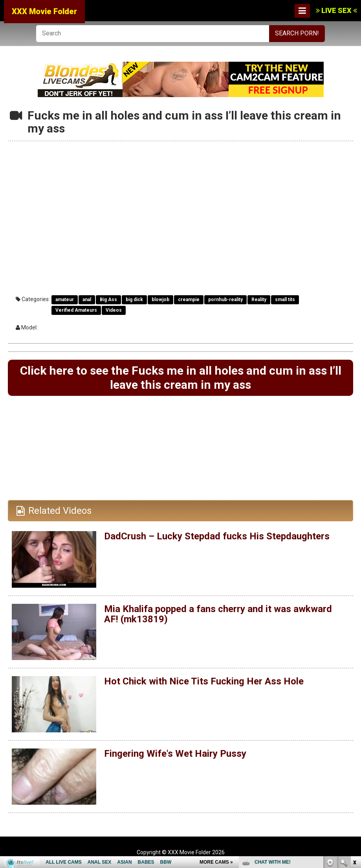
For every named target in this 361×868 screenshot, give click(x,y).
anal (87, 300)
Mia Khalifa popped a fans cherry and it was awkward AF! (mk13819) (218, 614)
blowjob (160, 300)
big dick (134, 300)
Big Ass (108, 300)
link (354, 745)
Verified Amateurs (76, 310)
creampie (189, 300)
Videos (114, 310)
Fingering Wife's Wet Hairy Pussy (175, 754)
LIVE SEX (336, 10)
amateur (65, 300)
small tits (285, 300)
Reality (259, 300)
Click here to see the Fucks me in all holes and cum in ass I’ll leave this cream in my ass (181, 378)
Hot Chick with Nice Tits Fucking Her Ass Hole (204, 681)
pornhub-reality (225, 300)
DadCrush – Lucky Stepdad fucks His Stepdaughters (217, 536)
